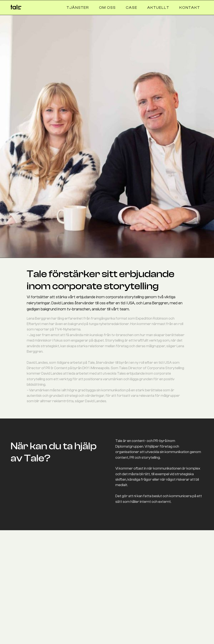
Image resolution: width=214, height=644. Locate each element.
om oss (107, 8)
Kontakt (190, 8)
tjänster (78, 8)
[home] (16, 6)
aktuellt (158, 8)
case (132, 8)
